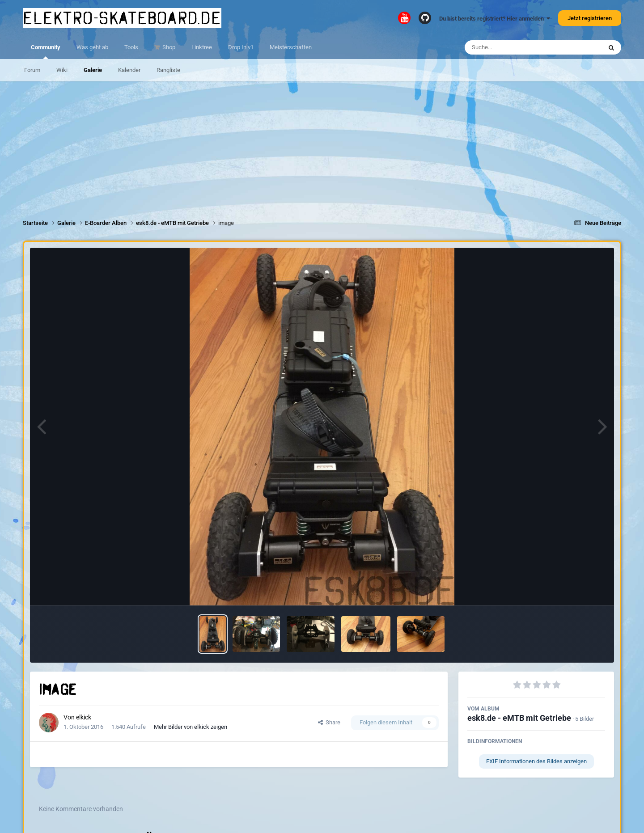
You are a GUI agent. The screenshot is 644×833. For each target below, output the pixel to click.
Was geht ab (92, 47)
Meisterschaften (291, 47)
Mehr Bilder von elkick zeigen (191, 727)
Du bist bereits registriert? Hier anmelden (495, 19)
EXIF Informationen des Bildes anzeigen (536, 761)
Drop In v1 (241, 47)
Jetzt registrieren (590, 18)
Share (329, 722)
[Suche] (516, 47)
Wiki (62, 70)
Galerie (93, 70)
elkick (84, 717)
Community (46, 51)
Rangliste (168, 70)
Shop (168, 47)
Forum (32, 70)
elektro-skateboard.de (122, 18)
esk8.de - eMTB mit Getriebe (519, 718)
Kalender (129, 70)
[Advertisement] (322, 144)
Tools (131, 47)
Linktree (202, 47)
